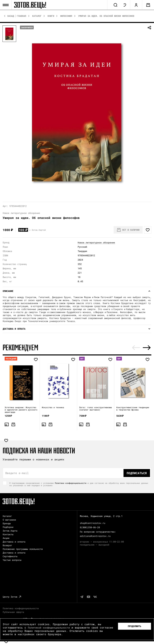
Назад (11, 17)
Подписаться (137, 474)
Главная (21, 17)
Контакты (8, 535)
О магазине (9, 520)
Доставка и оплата (14, 542)
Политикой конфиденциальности (51, 627)
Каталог (37, 17)
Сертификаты (10, 557)
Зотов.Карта (10, 531)
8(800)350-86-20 (90, 528)
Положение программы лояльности (23, 550)
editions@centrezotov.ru (95, 537)
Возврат (7, 546)
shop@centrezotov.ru (92, 524)
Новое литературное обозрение (96, 243)
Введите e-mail (17, 474)
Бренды (7, 524)
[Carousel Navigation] (141, 348)
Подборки (8, 528)
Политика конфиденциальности (21, 609)
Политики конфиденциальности (71, 484)
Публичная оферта (13, 613)
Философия (66, 17)
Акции (6, 539)
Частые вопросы (12, 561)
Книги (51, 17)
